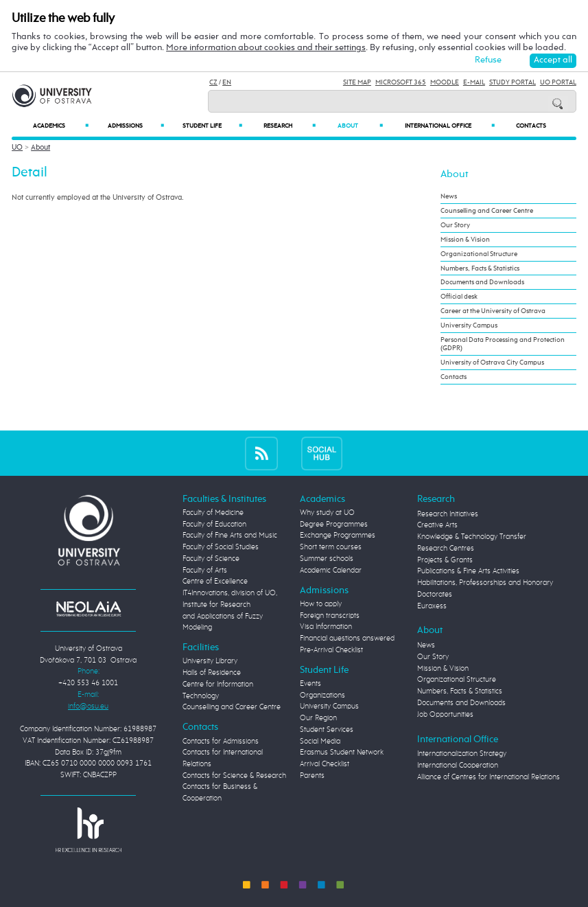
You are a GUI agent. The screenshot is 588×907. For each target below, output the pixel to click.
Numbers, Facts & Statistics (480, 268)
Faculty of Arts (205, 570)
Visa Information (326, 627)
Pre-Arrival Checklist (331, 650)
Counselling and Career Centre (487, 211)
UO (17, 147)
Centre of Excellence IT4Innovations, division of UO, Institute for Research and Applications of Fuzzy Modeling (230, 604)
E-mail (474, 82)
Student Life (212, 126)
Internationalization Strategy (462, 754)
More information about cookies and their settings (266, 48)
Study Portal (513, 82)
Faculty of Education (214, 524)
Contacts (531, 126)
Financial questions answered (347, 638)
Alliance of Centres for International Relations (489, 777)
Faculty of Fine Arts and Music (230, 535)
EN (227, 82)
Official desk (459, 297)
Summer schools (327, 559)
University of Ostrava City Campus (492, 363)
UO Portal (558, 82)
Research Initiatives (448, 514)
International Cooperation (458, 765)
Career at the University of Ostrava (493, 311)
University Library (210, 661)
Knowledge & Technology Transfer (472, 537)
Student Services (327, 730)
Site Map (357, 82)
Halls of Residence (212, 673)
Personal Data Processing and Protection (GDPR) (503, 344)
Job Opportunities (445, 714)
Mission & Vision (465, 240)
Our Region (318, 718)
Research (290, 126)
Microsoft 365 (401, 82)
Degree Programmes (334, 524)
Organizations (322, 695)
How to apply (321, 604)
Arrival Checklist (325, 764)
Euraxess (432, 606)
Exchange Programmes (338, 535)
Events (310, 684)
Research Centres (446, 548)
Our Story (455, 225)
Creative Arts (437, 525)
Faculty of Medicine (213, 513)
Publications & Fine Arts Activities (468, 571)
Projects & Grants (445, 560)
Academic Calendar (331, 570)
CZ (213, 82)
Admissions (136, 126)
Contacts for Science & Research (234, 776)
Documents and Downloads (482, 282)
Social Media (320, 741)
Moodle (445, 82)
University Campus (469, 325)
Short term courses (331, 547)
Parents (312, 776)
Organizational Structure (479, 254)
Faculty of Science (211, 559)
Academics (60, 126)
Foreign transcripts (330, 616)
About (360, 126)
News (449, 196)
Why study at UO (327, 513)
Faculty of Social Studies (221, 547)
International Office (450, 126)
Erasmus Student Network (342, 752)
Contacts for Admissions (221, 741)
